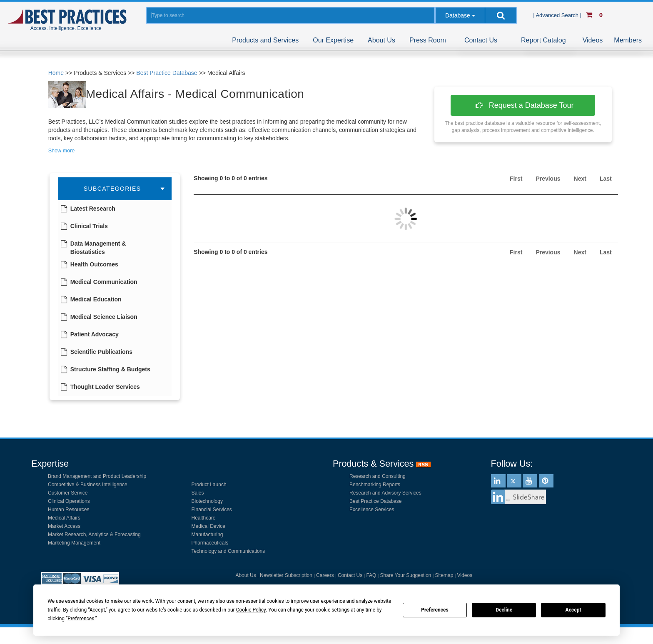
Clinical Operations (69, 501)
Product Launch (209, 485)
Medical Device (208, 526)
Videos (593, 40)
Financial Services (212, 510)
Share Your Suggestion (406, 575)
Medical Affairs (64, 518)
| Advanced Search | (558, 15)
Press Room (428, 40)
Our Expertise (333, 40)
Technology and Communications (228, 551)
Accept (573, 610)
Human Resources (69, 510)
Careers (325, 575)
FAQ (371, 575)
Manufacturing (207, 535)
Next (580, 179)
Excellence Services (372, 510)
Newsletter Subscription (286, 575)
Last (606, 179)
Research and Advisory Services (385, 493)
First (516, 179)
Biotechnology (207, 501)
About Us (381, 40)
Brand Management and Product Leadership (97, 476)
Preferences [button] (81, 619)
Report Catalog (543, 40)
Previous (548, 179)
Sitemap (444, 575)
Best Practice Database (167, 73)
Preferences (435, 610)
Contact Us (481, 40)
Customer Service (68, 493)
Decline (504, 610)
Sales (198, 493)
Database (458, 15)
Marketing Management (74, 543)
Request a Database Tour (523, 105)
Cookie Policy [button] (251, 610)
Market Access (64, 526)
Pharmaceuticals (210, 543)
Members (628, 40)
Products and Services (265, 40)
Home (56, 73)
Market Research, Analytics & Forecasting (94, 535)
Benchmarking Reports (375, 485)
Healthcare (204, 518)
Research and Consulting (378, 476)
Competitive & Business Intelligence (88, 485)
